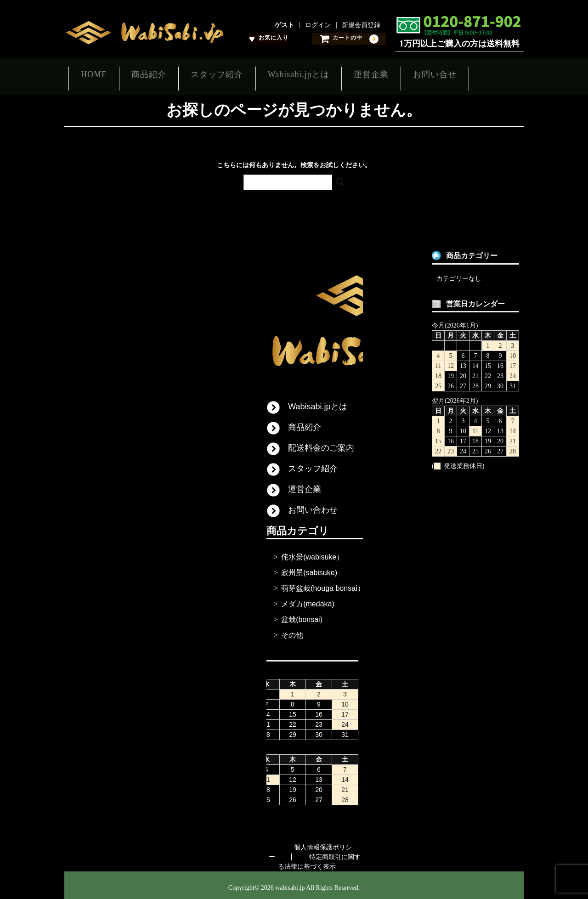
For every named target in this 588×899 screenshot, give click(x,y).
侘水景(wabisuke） (312, 552)
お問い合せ (476, 74)
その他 (292, 630)
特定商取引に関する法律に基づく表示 (319, 857)
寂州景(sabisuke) (309, 568)
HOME (94, 74)
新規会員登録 (361, 25)
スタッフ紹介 (233, 74)
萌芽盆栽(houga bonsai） (323, 583)
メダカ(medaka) (308, 599)
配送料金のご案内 (321, 443)
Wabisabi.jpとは (323, 74)
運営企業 (404, 74)
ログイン (318, 25)
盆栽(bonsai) (302, 614)
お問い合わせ (313, 505)
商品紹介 (157, 74)
